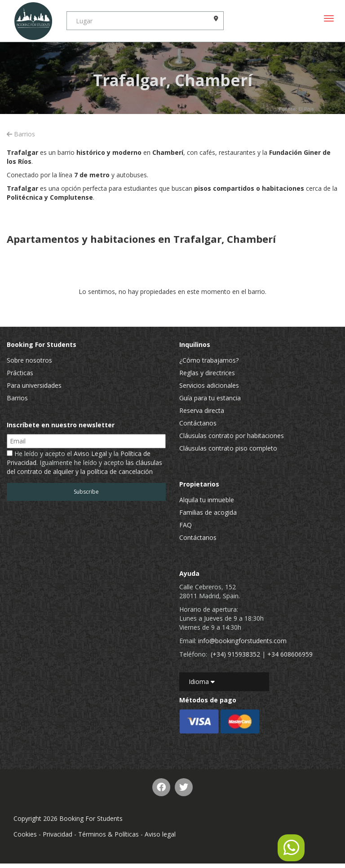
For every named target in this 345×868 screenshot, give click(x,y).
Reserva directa (202, 410)
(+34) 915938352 (235, 654)
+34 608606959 (290, 654)
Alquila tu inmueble (207, 500)
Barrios (21, 134)
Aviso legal (160, 834)
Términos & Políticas (108, 834)
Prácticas (20, 373)
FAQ (186, 525)
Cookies (25, 834)
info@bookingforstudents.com (242, 641)
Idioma (202, 682)
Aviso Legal (90, 454)
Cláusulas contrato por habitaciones (232, 436)
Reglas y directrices (207, 373)
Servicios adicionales (209, 385)
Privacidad (57, 834)
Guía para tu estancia (210, 398)
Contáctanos (198, 423)
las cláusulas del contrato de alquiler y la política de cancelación (84, 467)
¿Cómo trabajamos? (209, 360)
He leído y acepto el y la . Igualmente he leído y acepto (84, 462)
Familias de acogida (208, 512)
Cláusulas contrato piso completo (228, 448)
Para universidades (34, 385)
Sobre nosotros (29, 360)
